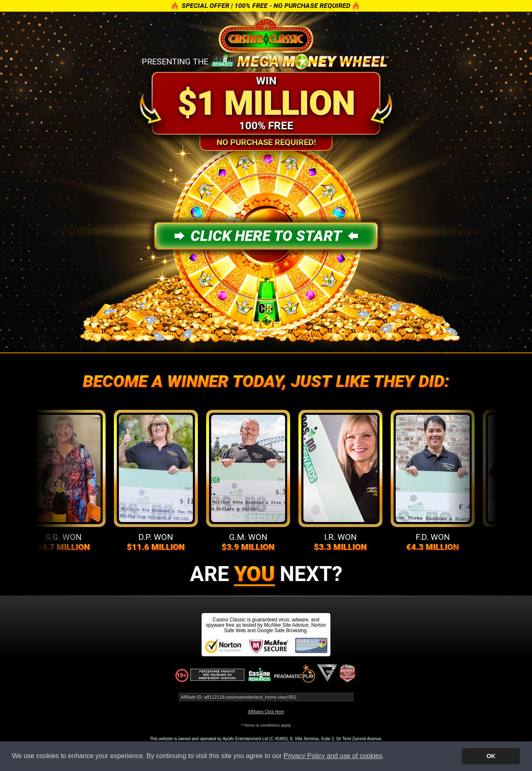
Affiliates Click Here (266, 712)
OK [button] (491, 756)
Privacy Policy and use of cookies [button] (333, 756)
